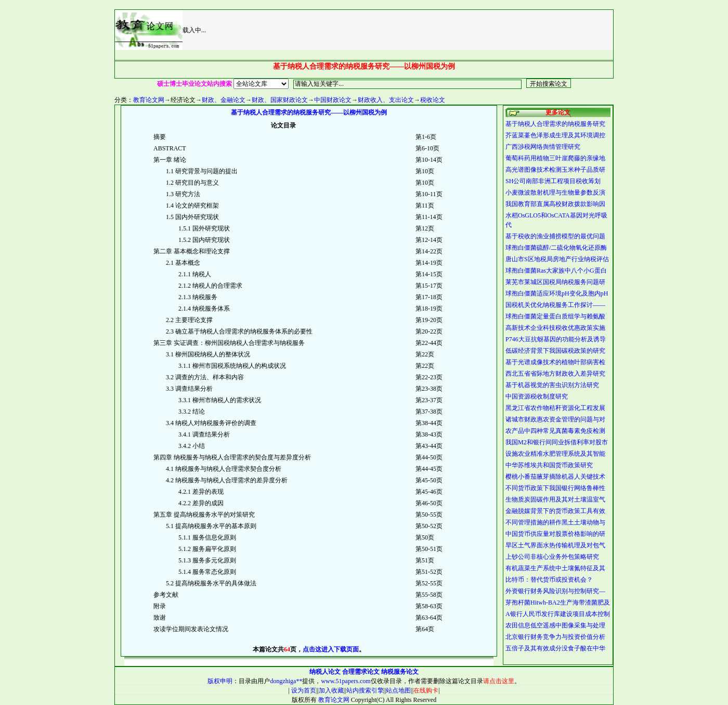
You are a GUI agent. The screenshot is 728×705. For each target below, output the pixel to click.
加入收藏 (331, 690)
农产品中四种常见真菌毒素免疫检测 (555, 431)
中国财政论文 (333, 100)
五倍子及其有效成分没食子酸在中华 (555, 648)
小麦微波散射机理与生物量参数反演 (555, 193)
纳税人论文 (325, 672)
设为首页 (303, 690)
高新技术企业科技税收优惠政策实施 (555, 328)
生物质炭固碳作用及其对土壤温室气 (555, 499)
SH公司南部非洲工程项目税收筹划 (553, 181)
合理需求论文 (361, 672)
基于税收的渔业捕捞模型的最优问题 (555, 236)
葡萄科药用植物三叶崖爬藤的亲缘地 (555, 158)
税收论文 (433, 100)
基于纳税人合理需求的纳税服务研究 (555, 124)
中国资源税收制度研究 (537, 396)
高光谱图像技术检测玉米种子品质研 (555, 170)
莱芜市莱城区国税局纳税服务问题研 (555, 282)
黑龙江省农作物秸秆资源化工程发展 (555, 408)
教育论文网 (149, 100)
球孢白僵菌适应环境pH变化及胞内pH (557, 293)
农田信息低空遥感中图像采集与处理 (555, 625)
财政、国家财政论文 (280, 100)
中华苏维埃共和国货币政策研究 (549, 465)
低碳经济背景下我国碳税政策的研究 (555, 351)
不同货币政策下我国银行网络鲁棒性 (555, 488)
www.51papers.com (346, 681)
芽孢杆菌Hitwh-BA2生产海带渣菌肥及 (558, 603)
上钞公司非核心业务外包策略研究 (552, 557)
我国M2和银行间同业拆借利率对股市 (557, 442)
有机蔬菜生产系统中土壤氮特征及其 (555, 568)
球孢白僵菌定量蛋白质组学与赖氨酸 (555, 316)
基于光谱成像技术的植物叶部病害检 (555, 362)
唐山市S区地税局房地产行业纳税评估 (557, 259)
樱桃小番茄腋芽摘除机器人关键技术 (555, 477)
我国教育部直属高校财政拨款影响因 (555, 204)
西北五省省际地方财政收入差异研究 (555, 374)
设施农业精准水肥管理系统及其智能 (555, 454)
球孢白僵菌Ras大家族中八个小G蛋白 (556, 271)
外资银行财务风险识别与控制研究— (555, 591)
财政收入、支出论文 (386, 100)
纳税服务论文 (400, 672)
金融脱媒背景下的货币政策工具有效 (555, 511)
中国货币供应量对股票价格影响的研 (555, 534)
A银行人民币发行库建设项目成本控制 (558, 614)
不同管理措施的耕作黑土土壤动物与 (555, 522)
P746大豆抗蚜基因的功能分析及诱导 (556, 339)
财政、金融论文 (224, 100)
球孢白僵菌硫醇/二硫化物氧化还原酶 (556, 248)
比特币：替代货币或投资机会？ (549, 580)
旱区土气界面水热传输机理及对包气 (555, 545)
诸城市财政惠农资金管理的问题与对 (555, 419)
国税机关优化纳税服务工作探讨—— (555, 305)
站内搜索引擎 (365, 690)
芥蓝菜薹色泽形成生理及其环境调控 (555, 135)
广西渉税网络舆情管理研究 (543, 147)
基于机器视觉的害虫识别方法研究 (552, 385)
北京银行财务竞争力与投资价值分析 (555, 637)
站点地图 (398, 690)
